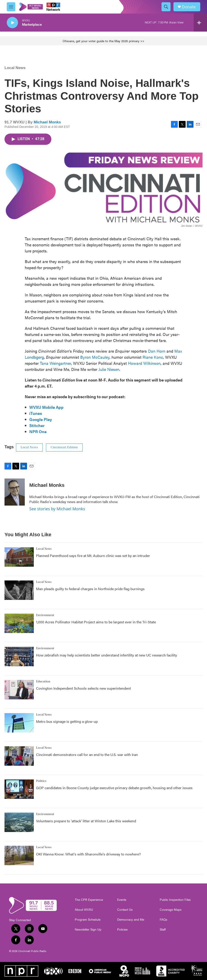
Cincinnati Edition (64, 447)
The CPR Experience (89, 900)
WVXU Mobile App (46, 407)
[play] (12, 23)
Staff (163, 929)
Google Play (41, 419)
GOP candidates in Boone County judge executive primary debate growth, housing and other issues (114, 788)
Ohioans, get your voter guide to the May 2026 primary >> (103, 41)
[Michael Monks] (15, 492)
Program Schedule (88, 920)
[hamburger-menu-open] (11, 7)
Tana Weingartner (55, 363)
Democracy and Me (131, 920)
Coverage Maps (171, 910)
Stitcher (37, 425)
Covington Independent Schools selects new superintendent (83, 688)
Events (122, 900)
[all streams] (200, 23)
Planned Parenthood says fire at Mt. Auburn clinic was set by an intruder (93, 556)
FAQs (164, 920)
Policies (122, 929)
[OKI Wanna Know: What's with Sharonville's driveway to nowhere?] (19, 855)
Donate (189, 7)
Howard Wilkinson (144, 363)
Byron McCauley (95, 357)
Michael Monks (47, 122)
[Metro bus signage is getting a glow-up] (19, 723)
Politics (41, 781)
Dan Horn (157, 351)
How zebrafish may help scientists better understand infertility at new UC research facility (107, 655)
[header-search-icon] (166, 7)
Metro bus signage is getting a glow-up (67, 721)
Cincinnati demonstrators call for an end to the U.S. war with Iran (87, 755)
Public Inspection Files (175, 900)
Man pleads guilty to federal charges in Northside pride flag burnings (90, 589)
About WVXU (84, 910)
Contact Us (125, 910)
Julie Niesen (109, 369)
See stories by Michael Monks (57, 509)
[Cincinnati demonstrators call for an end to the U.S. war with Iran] (19, 756)
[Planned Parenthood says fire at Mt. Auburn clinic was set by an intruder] (19, 557)
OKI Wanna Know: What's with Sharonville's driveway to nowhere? (88, 854)
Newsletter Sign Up (88, 929)
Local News (15, 68)
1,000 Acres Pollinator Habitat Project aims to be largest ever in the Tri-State (96, 622)
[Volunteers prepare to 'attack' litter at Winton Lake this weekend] (19, 822)
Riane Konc (153, 357)
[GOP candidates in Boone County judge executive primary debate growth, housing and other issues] (19, 789)
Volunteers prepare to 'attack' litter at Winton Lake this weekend (86, 821)
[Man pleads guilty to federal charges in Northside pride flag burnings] (19, 590)
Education (43, 682)
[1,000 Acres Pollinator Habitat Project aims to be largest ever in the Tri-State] (19, 623)
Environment (45, 615)
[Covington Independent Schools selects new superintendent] (19, 690)
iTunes (36, 413)
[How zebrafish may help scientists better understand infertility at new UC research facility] (19, 656)
